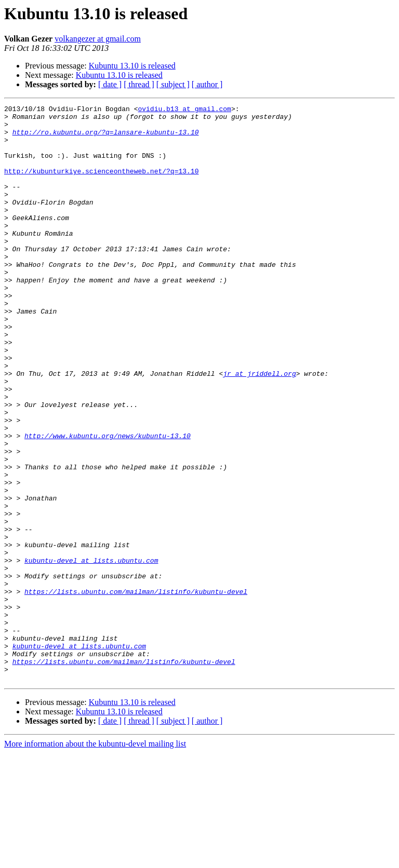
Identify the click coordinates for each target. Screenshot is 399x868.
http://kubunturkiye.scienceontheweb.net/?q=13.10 (101, 185)
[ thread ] (139, 84)
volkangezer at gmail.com (98, 39)
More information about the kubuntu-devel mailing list (95, 859)
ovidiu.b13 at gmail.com (184, 110)
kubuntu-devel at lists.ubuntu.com (91, 652)
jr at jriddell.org (259, 428)
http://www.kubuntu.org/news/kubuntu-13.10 (108, 503)
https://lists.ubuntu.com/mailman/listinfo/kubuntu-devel (136, 689)
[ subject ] (173, 84)
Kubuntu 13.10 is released (132, 66)
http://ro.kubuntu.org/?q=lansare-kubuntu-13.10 (106, 138)
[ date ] (110, 84)
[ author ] (207, 84)
